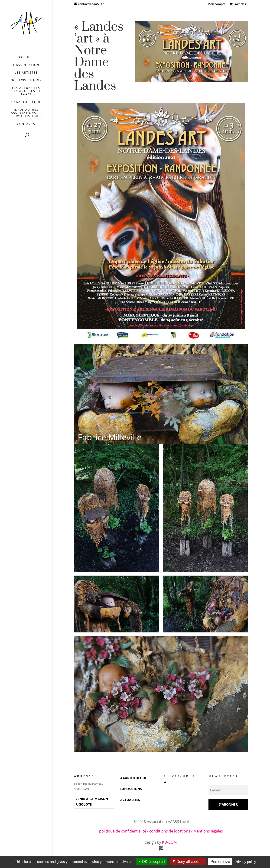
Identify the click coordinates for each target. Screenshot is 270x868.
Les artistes (26, 73)
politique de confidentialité (123, 831)
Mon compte (216, 4)
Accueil (26, 57)
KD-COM (170, 842)
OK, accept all (151, 862)
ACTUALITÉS (130, 800)
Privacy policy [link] (245, 862)
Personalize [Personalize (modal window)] (220, 862)
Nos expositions (26, 80)
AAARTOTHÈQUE (134, 778)
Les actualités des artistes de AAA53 (26, 91)
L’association (26, 65)
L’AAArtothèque (26, 102)
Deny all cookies (188, 862)
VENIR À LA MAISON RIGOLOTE (92, 802)
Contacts (26, 124)
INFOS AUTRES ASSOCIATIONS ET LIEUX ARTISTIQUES (26, 113)
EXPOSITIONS (131, 789)
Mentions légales (208, 831)
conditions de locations (170, 831)
